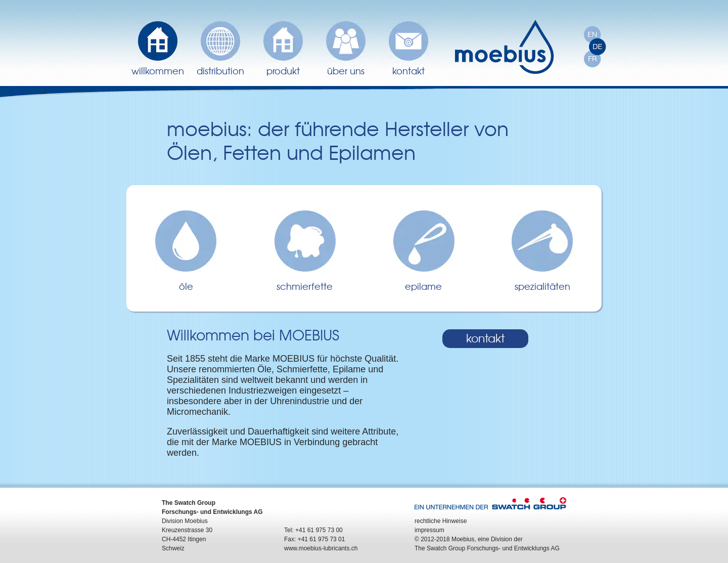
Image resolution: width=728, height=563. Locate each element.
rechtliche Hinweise (441, 521)
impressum (429, 530)
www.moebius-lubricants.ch (321, 548)
